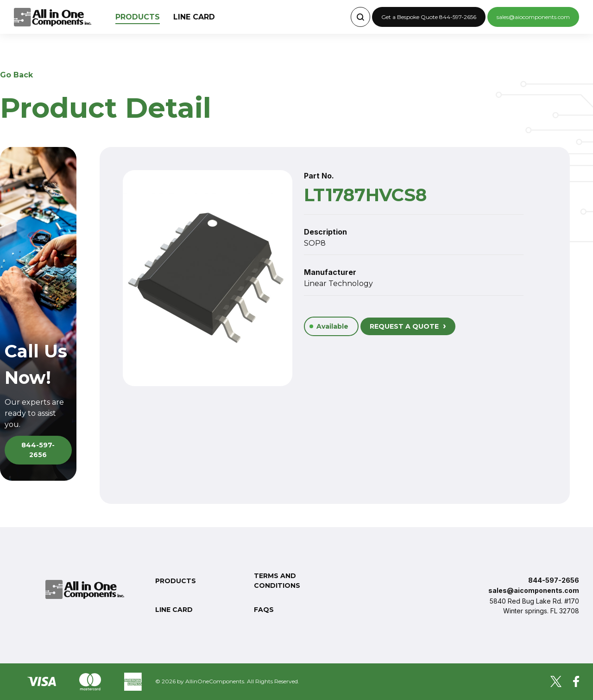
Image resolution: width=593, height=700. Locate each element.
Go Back (16, 75)
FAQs (264, 610)
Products (138, 17)
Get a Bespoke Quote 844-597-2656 (429, 17)
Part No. (319, 176)
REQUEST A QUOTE (408, 325)
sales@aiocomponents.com (533, 17)
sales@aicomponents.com (534, 590)
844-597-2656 (38, 450)
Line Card (194, 17)
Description (325, 232)
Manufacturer (330, 272)
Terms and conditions (277, 581)
